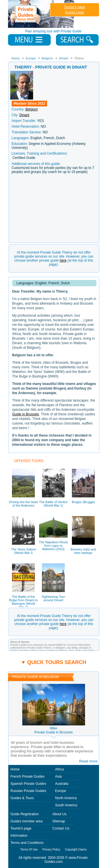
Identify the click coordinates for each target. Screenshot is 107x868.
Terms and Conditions (27, 843)
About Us (59, 814)
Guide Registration (25, 814)
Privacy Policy (51, 849)
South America (66, 805)
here (63, 260)
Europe (61, 791)
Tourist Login (74, 12)
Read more (88, 761)
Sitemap (59, 821)
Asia (58, 776)
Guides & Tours (22, 798)
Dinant (24, 115)
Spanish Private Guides (28, 784)
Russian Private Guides (28, 791)
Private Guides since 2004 (42, 14)
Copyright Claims (76, 849)
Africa (59, 769)
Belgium (32, 109)
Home (15, 769)
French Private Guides (28, 776)
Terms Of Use (29, 849)
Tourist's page (74, 7)
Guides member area (27, 821)
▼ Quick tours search (54, 662)
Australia (62, 784)
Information (19, 836)
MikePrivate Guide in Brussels (53, 730)
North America (66, 798)
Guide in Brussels (26, 414)
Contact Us (61, 828)
